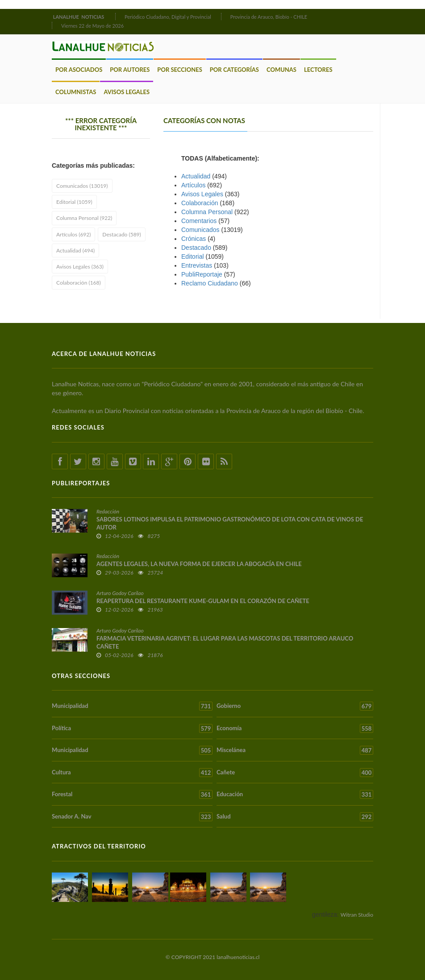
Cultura (132, 773)
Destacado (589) (121, 234)
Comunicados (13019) (82, 186)
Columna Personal (207, 212)
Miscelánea (295, 750)
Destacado (196, 248)
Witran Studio (357, 915)
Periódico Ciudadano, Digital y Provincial (168, 17)
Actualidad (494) (75, 250)
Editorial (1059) (74, 202)
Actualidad (196, 176)
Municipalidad (132, 706)
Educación (295, 794)
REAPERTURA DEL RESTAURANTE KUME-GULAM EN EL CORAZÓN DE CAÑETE (203, 601)
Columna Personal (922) (84, 218)
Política (132, 728)
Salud (295, 817)
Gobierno (295, 706)
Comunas (281, 70)
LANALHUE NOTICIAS (79, 17)
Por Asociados (79, 70)
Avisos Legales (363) (80, 267)
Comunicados (200, 230)
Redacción (108, 511)
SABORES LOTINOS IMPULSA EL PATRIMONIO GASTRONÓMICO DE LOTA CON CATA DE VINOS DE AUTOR (230, 523)
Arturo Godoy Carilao (120, 593)
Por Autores (130, 70)
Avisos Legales (127, 92)
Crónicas (194, 239)
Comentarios (199, 221)
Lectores (318, 70)
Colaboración (200, 203)
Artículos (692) (73, 234)
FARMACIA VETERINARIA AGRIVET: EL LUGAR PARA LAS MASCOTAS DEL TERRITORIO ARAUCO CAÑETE (225, 642)
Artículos (193, 185)
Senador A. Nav (132, 817)
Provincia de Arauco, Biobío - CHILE (269, 17)
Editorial (193, 256)
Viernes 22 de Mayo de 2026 (92, 26)
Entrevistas (197, 265)
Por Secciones (179, 70)
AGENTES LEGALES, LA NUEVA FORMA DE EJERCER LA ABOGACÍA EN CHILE (199, 564)
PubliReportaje (202, 274)
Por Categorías (234, 70)
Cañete (295, 773)
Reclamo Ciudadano (210, 283)
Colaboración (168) (79, 283)
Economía (295, 728)
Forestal (132, 794)
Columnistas (76, 92)
